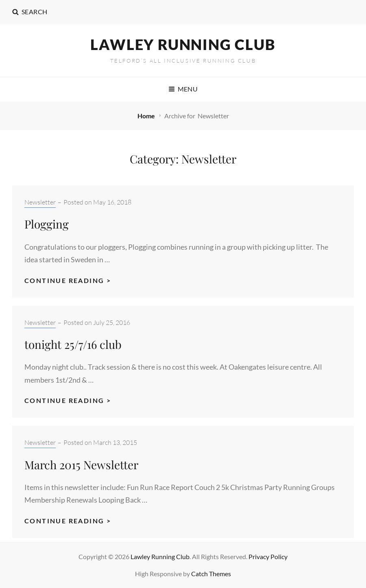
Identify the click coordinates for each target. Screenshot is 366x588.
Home (147, 116)
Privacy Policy (268, 556)
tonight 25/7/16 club (73, 344)
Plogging (47, 224)
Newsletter (40, 202)
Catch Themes (211, 574)
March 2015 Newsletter (81, 465)
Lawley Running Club (183, 44)
